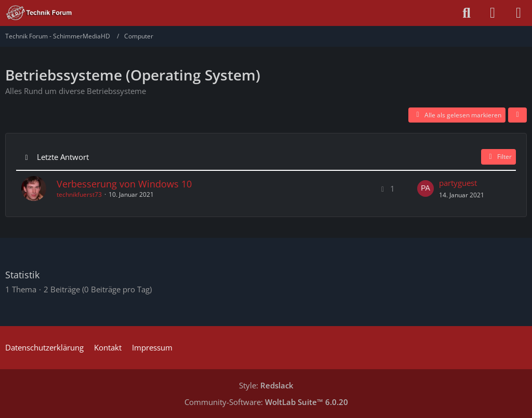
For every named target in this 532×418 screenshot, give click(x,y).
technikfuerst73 (79, 194)
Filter (498, 157)
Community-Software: (266, 402)
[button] (517, 115)
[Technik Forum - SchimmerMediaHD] (39, 13)
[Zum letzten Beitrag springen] (425, 188)
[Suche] (467, 13)
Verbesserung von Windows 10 (124, 184)
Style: (266, 385)
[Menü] (518, 13)
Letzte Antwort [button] (63, 157)
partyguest (458, 183)
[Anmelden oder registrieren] (493, 13)
